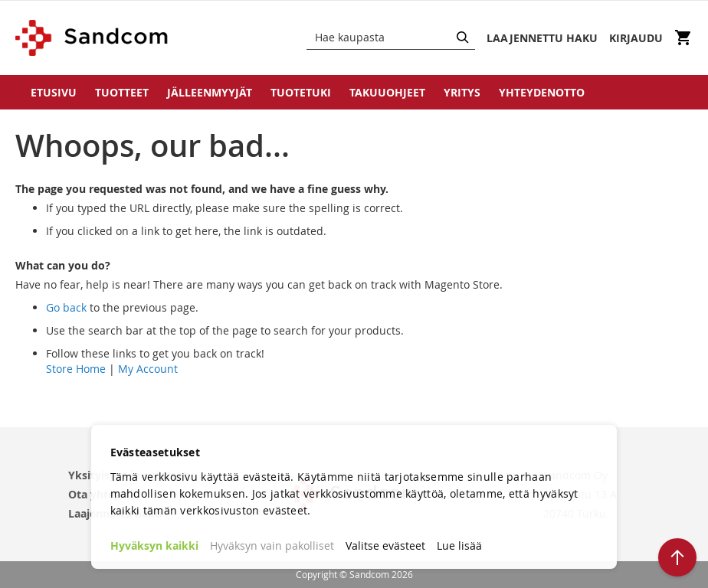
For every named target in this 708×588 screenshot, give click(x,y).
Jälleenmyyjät (210, 92)
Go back (66, 307)
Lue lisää (459, 546)
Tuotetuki (301, 92)
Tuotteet (122, 92)
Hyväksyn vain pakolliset (272, 546)
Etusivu (54, 92)
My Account (148, 369)
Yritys (462, 92)
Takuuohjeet (387, 92)
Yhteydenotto (542, 92)
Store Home (76, 369)
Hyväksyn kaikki (154, 546)
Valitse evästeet (385, 546)
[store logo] (92, 38)
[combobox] (391, 38)
